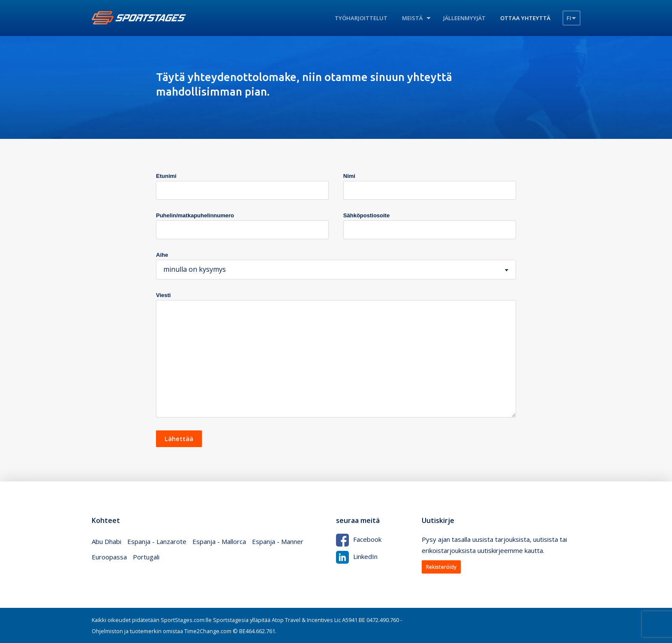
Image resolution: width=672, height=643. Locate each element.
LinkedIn (357, 556)
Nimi (349, 176)
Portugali (146, 557)
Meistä (412, 18)
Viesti (163, 295)
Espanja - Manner (278, 541)
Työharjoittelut (361, 18)
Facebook (359, 539)
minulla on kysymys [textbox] (195, 269)
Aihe (162, 255)
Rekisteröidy (441, 567)
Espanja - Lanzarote (157, 541)
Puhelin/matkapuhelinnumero (195, 215)
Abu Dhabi (106, 541)
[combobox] (336, 270)
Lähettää (179, 439)
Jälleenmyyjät (464, 18)
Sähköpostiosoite (366, 215)
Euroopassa (109, 557)
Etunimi (166, 176)
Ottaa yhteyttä (525, 18)
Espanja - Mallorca (219, 541)
